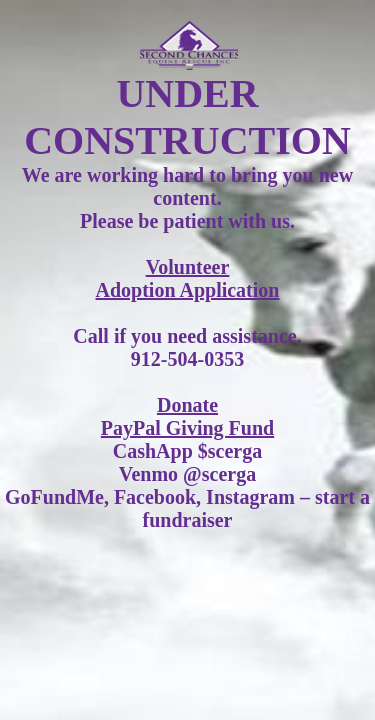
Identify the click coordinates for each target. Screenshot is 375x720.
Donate (187, 405)
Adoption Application (188, 290)
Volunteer (188, 267)
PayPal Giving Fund (187, 428)
